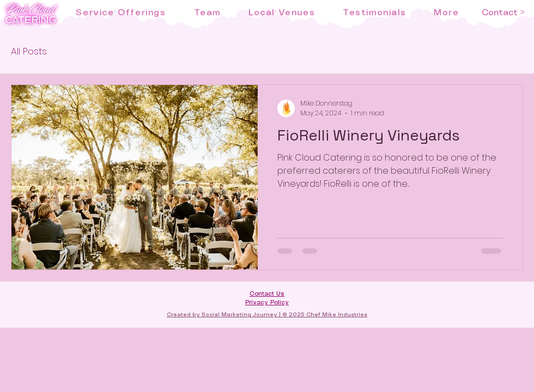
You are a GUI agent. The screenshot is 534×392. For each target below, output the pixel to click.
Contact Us (267, 294)
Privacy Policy (267, 303)
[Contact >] (503, 13)
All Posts (29, 51)
